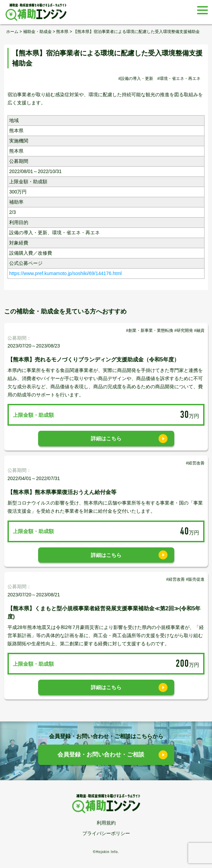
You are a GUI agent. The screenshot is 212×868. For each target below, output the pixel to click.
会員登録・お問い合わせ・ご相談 (101, 755)
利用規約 (106, 823)
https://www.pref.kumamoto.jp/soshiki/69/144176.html (66, 273)
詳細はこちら (106, 438)
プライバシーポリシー (106, 833)
